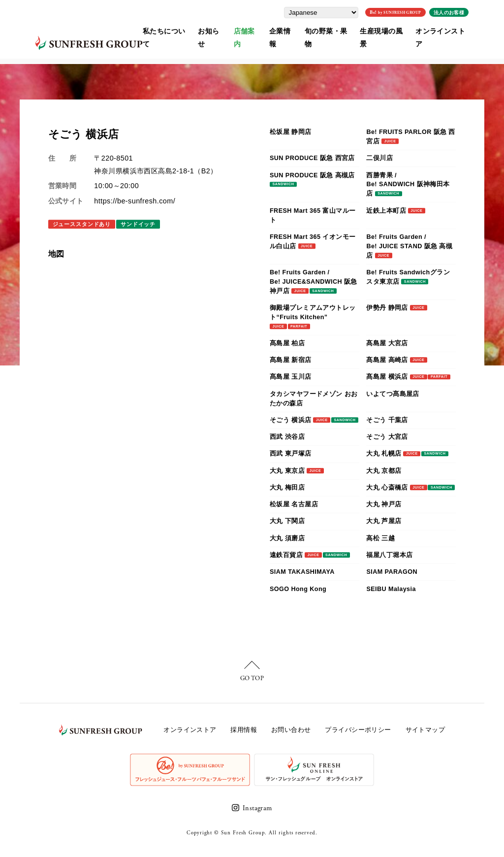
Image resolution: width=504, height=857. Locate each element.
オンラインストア (456, 30)
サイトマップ (425, 730)
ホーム (28, 56)
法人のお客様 (464, 11)
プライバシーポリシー (358, 730)
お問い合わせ (291, 730)
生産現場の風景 (394, 30)
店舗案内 (250, 30)
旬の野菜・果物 (335, 30)
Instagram (257, 808)
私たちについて (165, 30)
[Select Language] (337, 11)
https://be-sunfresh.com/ (135, 201)
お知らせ (213, 30)
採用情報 (244, 730)
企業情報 (287, 30)
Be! (411, 11)
